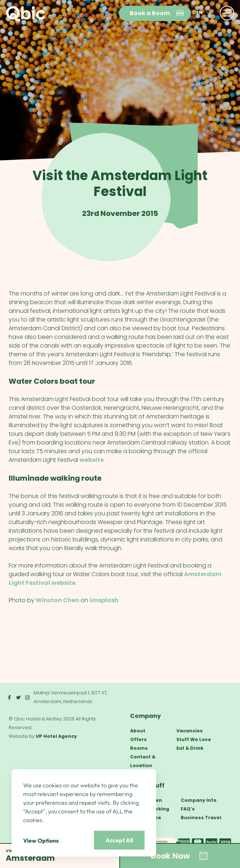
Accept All (119, 840)
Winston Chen (57, 600)
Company (145, 716)
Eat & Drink (190, 748)
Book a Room (157, 13)
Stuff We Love (194, 739)
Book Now (180, 856)
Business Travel (201, 818)
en (205, 13)
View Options (41, 841)
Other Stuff (147, 785)
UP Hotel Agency (56, 736)
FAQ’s (188, 809)
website (92, 460)
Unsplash (104, 600)
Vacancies (190, 731)
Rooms (139, 748)
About (138, 731)
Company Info (199, 800)
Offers (138, 739)
